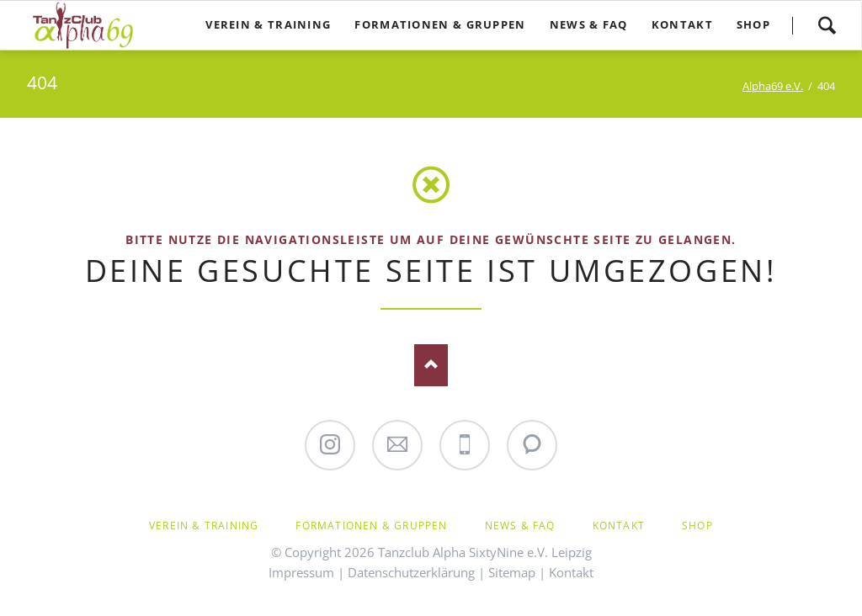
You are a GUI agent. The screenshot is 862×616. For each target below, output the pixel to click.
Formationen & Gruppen (371, 526)
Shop (697, 526)
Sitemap (512, 572)
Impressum (301, 572)
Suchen (827, 25)
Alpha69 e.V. (773, 86)
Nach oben (431, 365)
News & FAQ (520, 526)
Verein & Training (204, 526)
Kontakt (619, 526)
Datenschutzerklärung (411, 572)
